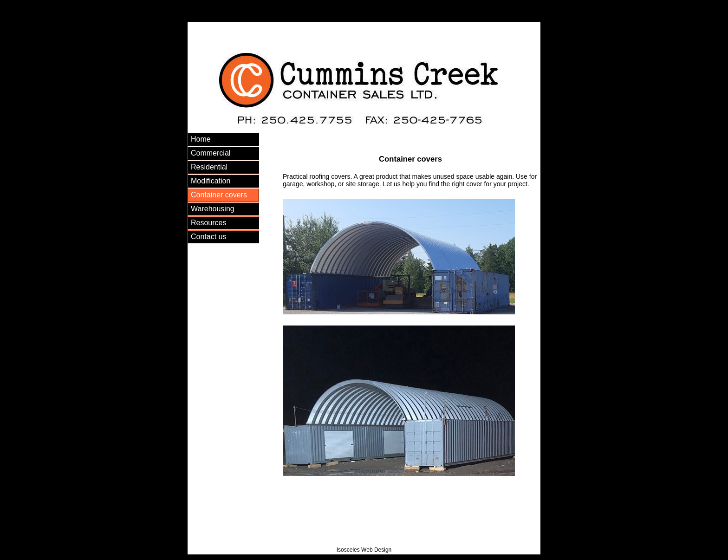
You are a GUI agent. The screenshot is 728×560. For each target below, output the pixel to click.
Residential (209, 167)
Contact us (208, 237)
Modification (211, 181)
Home (201, 139)
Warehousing (213, 209)
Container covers (219, 195)
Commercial (211, 153)
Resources (208, 223)
